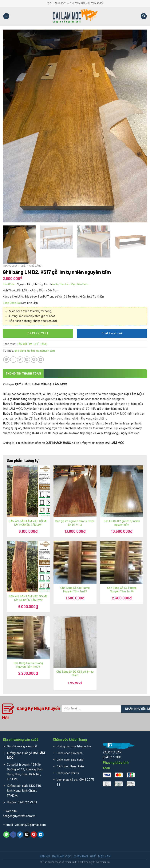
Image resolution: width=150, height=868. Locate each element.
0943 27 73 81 (27, 802)
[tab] (23, 373)
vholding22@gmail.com (30, 825)
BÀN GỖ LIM (24, 344)
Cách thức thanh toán (70, 767)
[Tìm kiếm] (144, 16)
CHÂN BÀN (81, 856)
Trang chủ (10, 266)
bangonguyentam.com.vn (19, 816)
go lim (31, 351)
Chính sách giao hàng (70, 760)
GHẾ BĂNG (35, 266)
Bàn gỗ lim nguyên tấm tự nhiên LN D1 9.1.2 (75, 523)
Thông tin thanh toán (23, 373)
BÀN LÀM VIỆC (62, 856)
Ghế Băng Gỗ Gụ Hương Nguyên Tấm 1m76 (122, 590)
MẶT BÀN (104, 856)
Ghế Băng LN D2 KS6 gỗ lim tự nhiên (75, 674)
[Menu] (6, 16)
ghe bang (20, 351)
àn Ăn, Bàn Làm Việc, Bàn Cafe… (71, 284)
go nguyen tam (45, 351)
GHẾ (23, 266)
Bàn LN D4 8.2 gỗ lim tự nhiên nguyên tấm (122, 523)
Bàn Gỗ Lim (10, 284)
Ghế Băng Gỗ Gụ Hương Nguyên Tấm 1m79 (28, 665)
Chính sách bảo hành (70, 753)
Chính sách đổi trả (68, 773)
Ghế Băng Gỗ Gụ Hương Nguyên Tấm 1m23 (75, 590)
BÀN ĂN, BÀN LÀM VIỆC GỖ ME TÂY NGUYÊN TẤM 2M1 (28, 523)
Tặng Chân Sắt (12, 303)
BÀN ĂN (45, 856)
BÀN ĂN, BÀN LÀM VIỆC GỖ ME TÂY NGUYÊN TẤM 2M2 (28, 598)
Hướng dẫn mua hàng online (74, 746)
